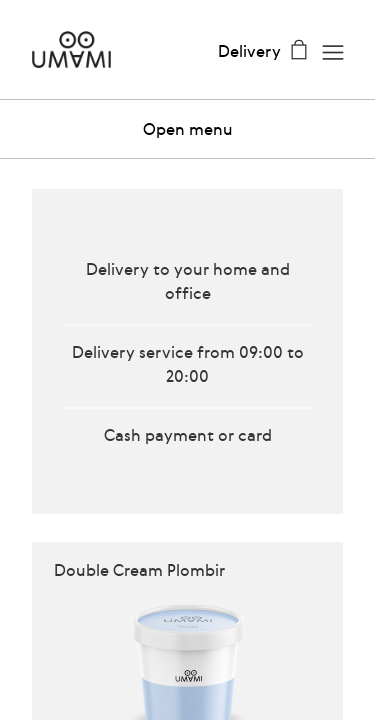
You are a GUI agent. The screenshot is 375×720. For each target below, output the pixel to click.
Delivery (249, 51)
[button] (187, 129)
